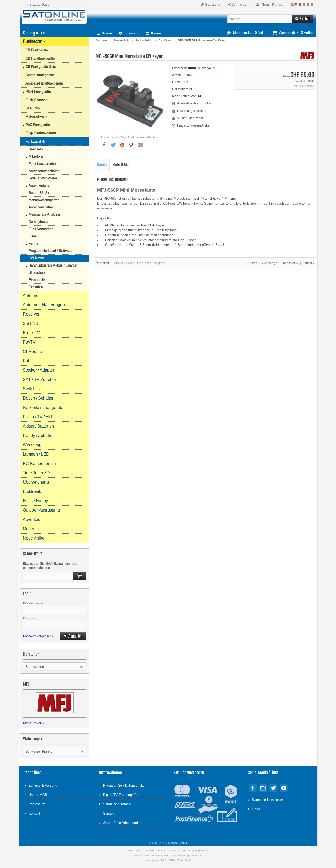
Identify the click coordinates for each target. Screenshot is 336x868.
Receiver (31, 314)
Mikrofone (36, 156)
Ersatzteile (37, 280)
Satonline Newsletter (265, 799)
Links (254, 809)
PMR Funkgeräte (38, 92)
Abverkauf (32, 519)
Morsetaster (183, 198)
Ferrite (33, 244)
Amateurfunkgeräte (40, 75)
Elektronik (32, 491)
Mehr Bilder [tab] (121, 165)
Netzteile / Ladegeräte (43, 407)
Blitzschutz (37, 273)
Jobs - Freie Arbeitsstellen (121, 822)
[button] (104, 145)
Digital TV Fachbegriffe (118, 794)
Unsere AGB (36, 794)
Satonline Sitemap (115, 804)
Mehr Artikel (32, 723)
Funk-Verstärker (40, 229)
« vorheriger (270, 263)
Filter (32, 236)
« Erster (251, 263)
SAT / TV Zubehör (39, 379)
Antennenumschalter (44, 171)
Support (107, 813)
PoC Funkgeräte (38, 125)
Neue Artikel (34, 538)
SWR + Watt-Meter (43, 178)
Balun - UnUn (39, 193)
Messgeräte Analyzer (44, 215)
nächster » (290, 263)
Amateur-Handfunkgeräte (44, 83)
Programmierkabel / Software (50, 251)
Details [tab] (102, 165)
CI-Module (32, 351)
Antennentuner (39, 185)
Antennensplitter (41, 207)
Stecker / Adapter (39, 370)
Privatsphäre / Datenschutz (122, 785)
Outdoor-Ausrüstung (41, 510)
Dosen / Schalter (38, 398)
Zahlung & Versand (41, 785)
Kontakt (105, 33)
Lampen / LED (36, 454)
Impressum (130, 33)
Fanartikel (36, 287)
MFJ (201, 96)
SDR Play (33, 108)
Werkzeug (32, 445)
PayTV (29, 342)
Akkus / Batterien (38, 426)
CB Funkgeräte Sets (41, 67)
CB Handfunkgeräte (40, 58)
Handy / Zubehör (38, 435)
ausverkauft (206, 68)
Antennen (32, 295)
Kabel (28, 361)
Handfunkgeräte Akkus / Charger (53, 265)
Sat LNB (31, 323)
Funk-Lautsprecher (43, 164)
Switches (31, 389)
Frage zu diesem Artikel (194, 125)
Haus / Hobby (35, 501)
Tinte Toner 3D (36, 473)
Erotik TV (31, 333)
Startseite (101, 40)
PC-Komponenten (39, 463)
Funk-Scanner (36, 100)
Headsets (36, 149)
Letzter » (309, 263)
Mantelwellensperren (44, 200)
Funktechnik (121, 40)
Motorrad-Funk (36, 117)
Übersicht (102, 263)
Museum (31, 529)
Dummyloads (38, 222)
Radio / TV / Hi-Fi (39, 417)
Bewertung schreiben (192, 111)
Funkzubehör (144, 40)
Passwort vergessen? (38, 636)
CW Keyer (165, 40)
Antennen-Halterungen (44, 305)
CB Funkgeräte (37, 50)
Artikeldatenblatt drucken (195, 103)
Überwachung (36, 482)
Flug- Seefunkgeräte (41, 133)
